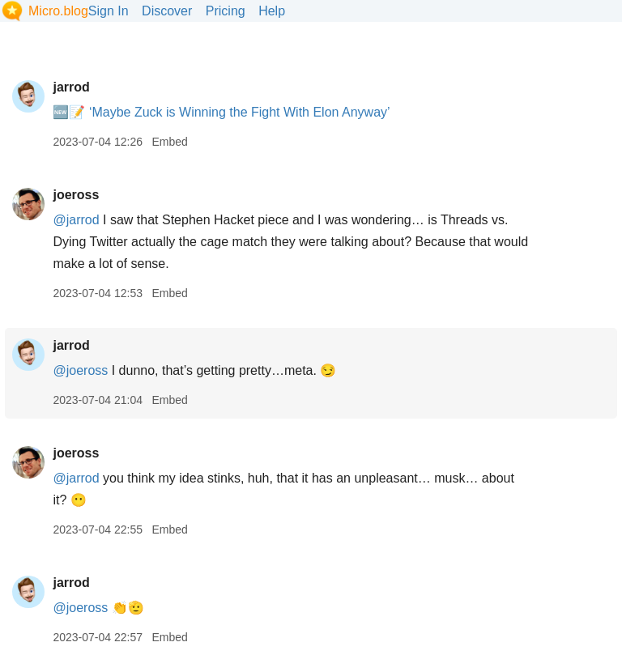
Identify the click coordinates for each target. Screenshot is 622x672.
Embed (169, 142)
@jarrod (76, 220)
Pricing (226, 11)
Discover (167, 11)
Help (272, 11)
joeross (76, 195)
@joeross (80, 370)
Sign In (109, 11)
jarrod (71, 87)
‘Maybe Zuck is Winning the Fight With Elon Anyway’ (240, 112)
